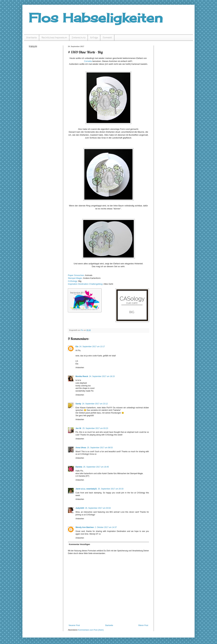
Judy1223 (80, 508)
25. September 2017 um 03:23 (95, 428)
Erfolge (94, 38)
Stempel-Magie (75, 278)
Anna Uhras (81, 448)
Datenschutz (79, 38)
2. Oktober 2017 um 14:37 (106, 527)
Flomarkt (107, 38)
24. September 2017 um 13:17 (92, 347)
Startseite (32, 38)
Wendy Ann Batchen (85, 527)
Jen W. (78, 428)
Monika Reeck (82, 376)
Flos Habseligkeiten (96, 18)
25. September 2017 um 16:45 (96, 467)
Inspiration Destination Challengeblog (85, 284)
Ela (77, 347)
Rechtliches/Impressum (54, 38)
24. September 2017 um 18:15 (102, 376)
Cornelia (88, 61)
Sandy (78, 404)
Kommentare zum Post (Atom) (91, 630)
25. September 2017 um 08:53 (100, 448)
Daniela (79, 467)
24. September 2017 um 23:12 (95, 404)
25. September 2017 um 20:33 (111, 489)
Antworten (80, 368)
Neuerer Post (74, 625)
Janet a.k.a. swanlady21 (86, 489)
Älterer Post (143, 625)
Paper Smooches (76, 275)
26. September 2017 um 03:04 (98, 508)
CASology (73, 281)
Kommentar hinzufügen (79, 544)
